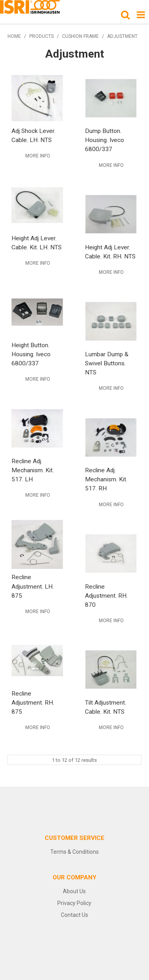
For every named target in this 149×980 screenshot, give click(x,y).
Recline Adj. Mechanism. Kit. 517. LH (33, 470)
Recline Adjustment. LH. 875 (33, 586)
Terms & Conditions (74, 852)
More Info (38, 156)
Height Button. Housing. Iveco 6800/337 (31, 354)
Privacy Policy (74, 903)
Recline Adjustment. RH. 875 (33, 703)
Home (14, 36)
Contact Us (74, 915)
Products (41, 36)
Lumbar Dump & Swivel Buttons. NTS (107, 363)
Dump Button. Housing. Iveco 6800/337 (105, 140)
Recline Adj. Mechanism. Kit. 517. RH (106, 479)
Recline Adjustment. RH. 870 (106, 596)
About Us (74, 891)
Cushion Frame (80, 36)
